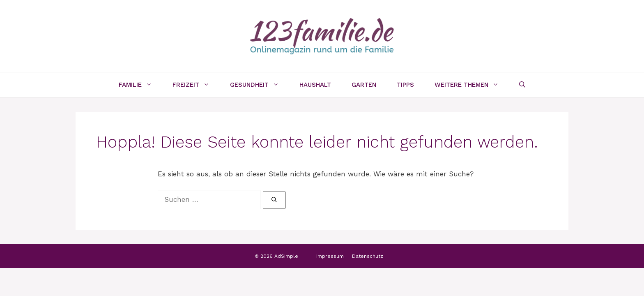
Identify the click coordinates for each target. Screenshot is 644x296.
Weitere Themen (472, 85)
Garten (364, 85)
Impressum (330, 256)
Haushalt (315, 85)
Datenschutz (368, 256)
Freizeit (196, 85)
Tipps (405, 85)
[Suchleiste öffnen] (522, 85)
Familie (140, 85)
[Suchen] (274, 200)
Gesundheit (260, 85)
